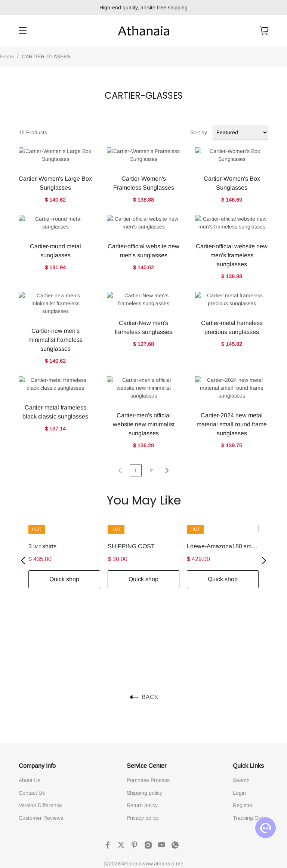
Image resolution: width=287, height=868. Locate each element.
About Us (30, 702)
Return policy (142, 727)
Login (239, 714)
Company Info (37, 687)
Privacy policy (143, 739)
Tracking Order (251, 739)
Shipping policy (144, 714)
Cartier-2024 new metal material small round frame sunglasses (232, 346)
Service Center (146, 687)
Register (243, 727)
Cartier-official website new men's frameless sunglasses (232, 224)
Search (241, 702)
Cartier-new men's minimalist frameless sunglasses (55, 285)
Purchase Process (148, 702)
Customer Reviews (41, 739)
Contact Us (32, 714)
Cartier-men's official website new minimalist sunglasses (144, 346)
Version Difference (40, 727)
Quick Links (248, 687)
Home (7, 56)
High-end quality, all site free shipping (143, 7)
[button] (23, 482)
